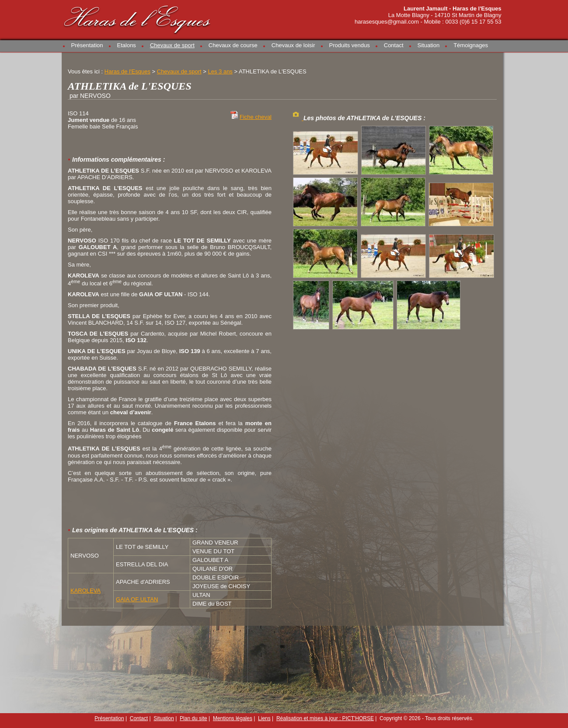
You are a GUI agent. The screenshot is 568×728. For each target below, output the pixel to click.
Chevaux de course (233, 45)
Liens (264, 718)
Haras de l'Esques (138, 18)
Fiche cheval (256, 117)
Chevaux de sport (172, 45)
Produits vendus (350, 45)
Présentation (87, 45)
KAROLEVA (85, 591)
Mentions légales (233, 718)
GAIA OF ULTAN (137, 599)
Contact (394, 45)
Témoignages (471, 45)
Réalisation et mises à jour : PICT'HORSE (325, 718)
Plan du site (193, 718)
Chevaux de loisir (293, 45)
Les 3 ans (220, 71)
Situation (429, 45)
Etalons (127, 45)
